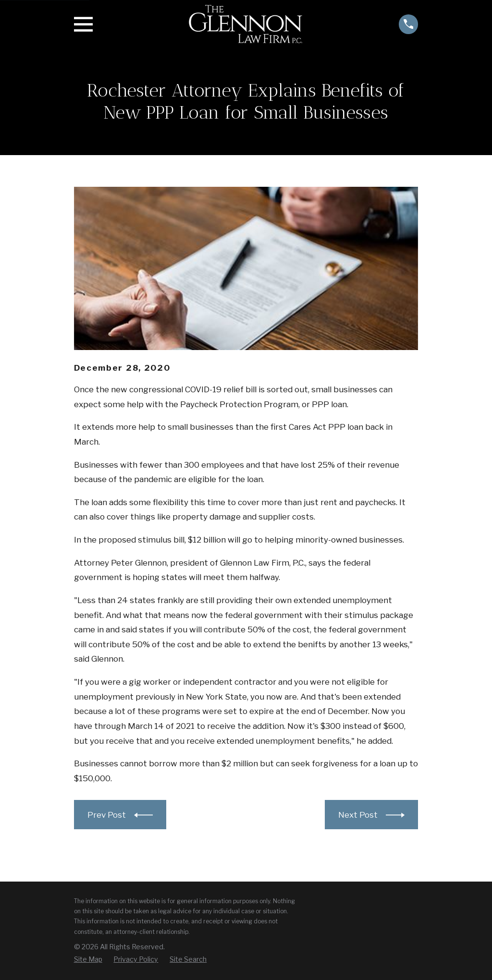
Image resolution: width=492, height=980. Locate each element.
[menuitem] (88, 959)
